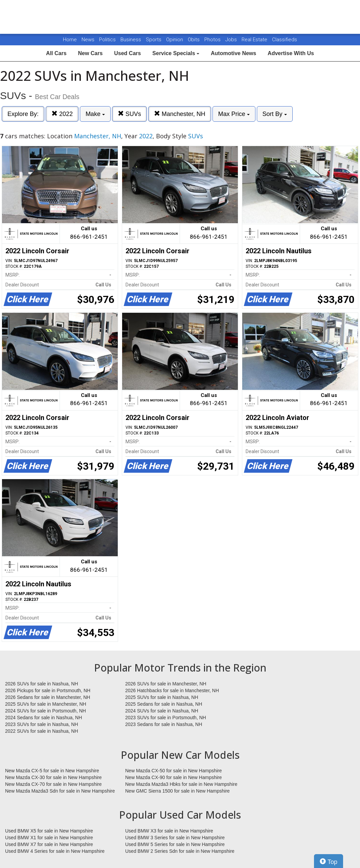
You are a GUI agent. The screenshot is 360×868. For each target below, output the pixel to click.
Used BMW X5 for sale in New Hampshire (49, 831)
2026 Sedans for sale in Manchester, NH (48, 697)
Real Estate (255, 40)
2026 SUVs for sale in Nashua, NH (42, 684)
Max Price (234, 114)
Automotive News (233, 53)
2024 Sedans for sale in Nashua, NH (43, 718)
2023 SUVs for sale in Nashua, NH (42, 724)
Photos (213, 40)
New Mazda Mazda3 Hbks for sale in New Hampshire (181, 784)
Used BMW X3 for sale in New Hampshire (169, 831)
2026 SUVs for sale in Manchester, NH (166, 684)
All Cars (56, 53)
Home (70, 40)
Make (95, 114)
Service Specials (176, 53)
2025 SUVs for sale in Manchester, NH (46, 704)
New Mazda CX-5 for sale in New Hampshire (52, 771)
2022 (62, 114)
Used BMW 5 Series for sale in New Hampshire (175, 844)
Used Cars (127, 53)
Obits (194, 40)
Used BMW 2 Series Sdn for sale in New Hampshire (180, 851)
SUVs (129, 114)
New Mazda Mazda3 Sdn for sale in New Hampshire (60, 791)
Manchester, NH (180, 114)
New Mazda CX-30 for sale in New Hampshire (53, 777)
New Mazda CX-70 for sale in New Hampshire (53, 784)
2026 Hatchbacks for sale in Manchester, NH (172, 690)
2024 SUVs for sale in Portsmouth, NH (46, 711)
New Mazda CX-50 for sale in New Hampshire (174, 771)
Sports (154, 40)
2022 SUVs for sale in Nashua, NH (42, 731)
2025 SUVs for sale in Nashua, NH (162, 697)
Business (131, 40)
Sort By (275, 114)
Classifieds (285, 40)
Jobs (232, 40)
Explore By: (23, 114)
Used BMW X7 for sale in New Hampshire (49, 844)
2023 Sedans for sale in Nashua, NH (164, 724)
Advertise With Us (291, 53)
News (88, 40)
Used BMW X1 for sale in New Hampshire (49, 838)
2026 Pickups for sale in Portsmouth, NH (48, 690)
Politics (107, 40)
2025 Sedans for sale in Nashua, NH (164, 704)
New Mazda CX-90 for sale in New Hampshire (174, 777)
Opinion (175, 40)
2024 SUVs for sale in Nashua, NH (162, 711)
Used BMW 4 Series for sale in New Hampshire (55, 851)
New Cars (90, 53)
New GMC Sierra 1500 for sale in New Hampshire (177, 791)
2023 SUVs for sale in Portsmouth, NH (166, 718)
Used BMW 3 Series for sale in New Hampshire (175, 838)
